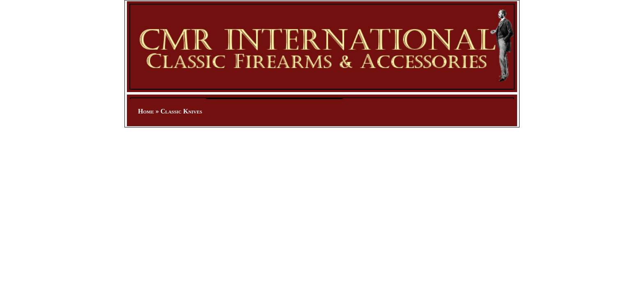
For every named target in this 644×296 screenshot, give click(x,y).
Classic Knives (181, 111)
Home (146, 111)
